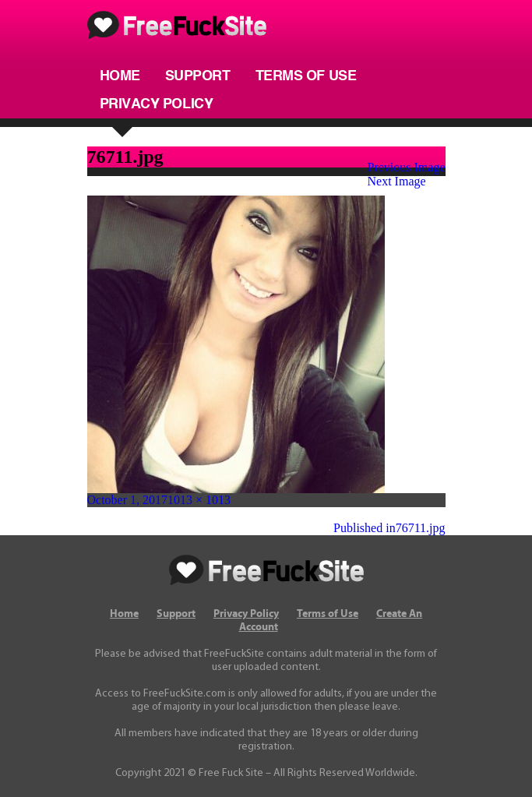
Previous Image (407, 167)
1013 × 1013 (199, 500)
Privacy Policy (157, 104)
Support (198, 76)
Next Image (397, 181)
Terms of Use (306, 76)
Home (120, 76)
